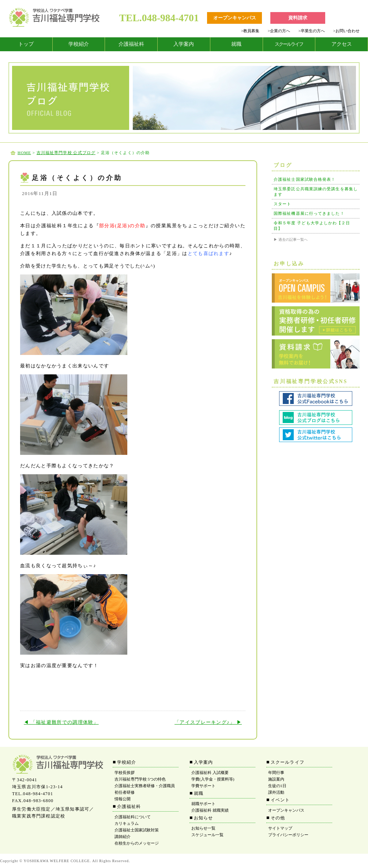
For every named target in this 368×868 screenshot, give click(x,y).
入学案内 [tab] (184, 44)
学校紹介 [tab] (79, 44)
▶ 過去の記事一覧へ (291, 240)
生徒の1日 (277, 786)
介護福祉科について (133, 817)
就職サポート (203, 804)
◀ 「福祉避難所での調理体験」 (61, 722)
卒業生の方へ (312, 31)
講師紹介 (123, 837)
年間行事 (276, 772)
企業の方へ (279, 31)
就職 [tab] (236, 44)
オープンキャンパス (286, 810)
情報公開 (123, 799)
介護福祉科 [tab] (131, 44)
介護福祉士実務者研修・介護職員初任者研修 (145, 789)
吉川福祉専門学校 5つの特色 (140, 779)
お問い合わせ (346, 31)
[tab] (26, 44)
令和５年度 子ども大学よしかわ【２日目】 (312, 226)
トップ (26, 44)
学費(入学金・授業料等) (213, 779)
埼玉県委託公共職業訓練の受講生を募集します (316, 192)
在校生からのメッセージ (137, 843)
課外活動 (276, 792)
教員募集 (250, 31)
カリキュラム (127, 823)
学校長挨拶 (125, 772)
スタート (282, 204)
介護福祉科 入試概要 (210, 772)
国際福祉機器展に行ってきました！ (309, 213)
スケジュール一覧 (207, 835)
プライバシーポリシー (288, 835)
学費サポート (203, 786)
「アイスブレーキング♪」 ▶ (208, 722)
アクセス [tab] (342, 44)
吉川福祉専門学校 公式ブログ (66, 153)
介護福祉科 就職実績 (210, 810)
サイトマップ (280, 828)
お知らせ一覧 (203, 828)
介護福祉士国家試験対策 (137, 830)
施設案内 (276, 779)
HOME (24, 153)
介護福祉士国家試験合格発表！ (305, 179)
